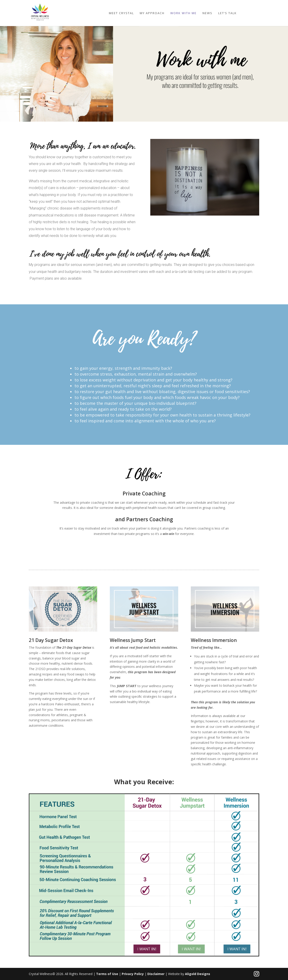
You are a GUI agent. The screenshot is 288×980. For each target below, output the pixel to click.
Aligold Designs (198, 974)
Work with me (183, 13)
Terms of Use (108, 974)
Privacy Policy (133, 974)
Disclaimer (156, 974)
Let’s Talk (227, 13)
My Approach (152, 13)
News (207, 13)
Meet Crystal (121, 13)
